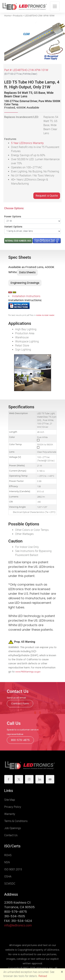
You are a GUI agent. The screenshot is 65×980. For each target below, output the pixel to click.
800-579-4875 (20, 740)
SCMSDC (10, 884)
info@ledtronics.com (18, 925)
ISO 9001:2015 (13, 869)
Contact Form (20, 703)
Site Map (10, 800)
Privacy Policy (13, 807)
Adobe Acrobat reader (45, 315)
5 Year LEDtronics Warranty (27, 143)
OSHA (8, 876)
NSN (7, 862)
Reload (43, 976)
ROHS (8, 855)
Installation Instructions (26, 296)
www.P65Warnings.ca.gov (28, 672)
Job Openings (13, 828)
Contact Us (11, 835)
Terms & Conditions (16, 821)
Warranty (10, 814)
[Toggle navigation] (55, 6)
